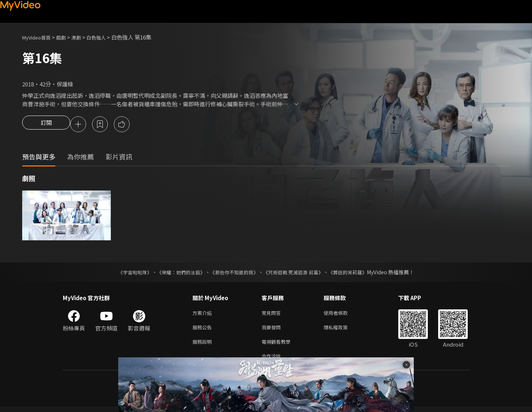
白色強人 (106, 37)
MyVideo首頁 (39, 37)
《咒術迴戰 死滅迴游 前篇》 (297, 273)
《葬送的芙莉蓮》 (355, 273)
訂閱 (46, 125)
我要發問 (273, 330)
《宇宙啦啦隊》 (127, 273)
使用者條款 (342, 314)
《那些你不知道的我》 (233, 273)
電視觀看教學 (278, 345)
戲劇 (67, 37)
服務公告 (204, 330)
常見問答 (273, 314)
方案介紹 (204, 314)
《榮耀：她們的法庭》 (177, 273)
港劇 (83, 37)
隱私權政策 (342, 330)
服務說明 (204, 345)
